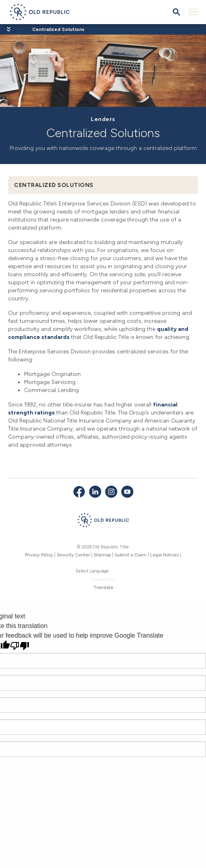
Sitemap (102, 555)
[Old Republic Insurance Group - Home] (103, 521)
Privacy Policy (39, 555)
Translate (103, 588)
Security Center (73, 555)
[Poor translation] (20, 646)
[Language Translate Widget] (103, 571)
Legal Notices (164, 555)
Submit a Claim (131, 555)
